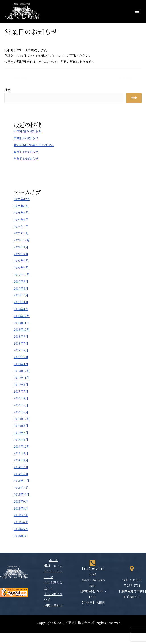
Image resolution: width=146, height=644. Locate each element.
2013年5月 (21, 529)
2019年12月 (22, 274)
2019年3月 (21, 309)
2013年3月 (21, 536)
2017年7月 (21, 391)
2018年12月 (22, 316)
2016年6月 (21, 412)
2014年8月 (21, 460)
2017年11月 (21, 378)
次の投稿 (127, 78)
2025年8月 (21, 206)
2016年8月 (21, 398)
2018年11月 (21, 323)
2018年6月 (21, 350)
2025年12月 (22, 199)
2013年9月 (21, 501)
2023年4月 (21, 220)
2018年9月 (21, 336)
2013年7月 (21, 515)
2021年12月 (22, 240)
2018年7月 (21, 343)
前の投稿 (19, 78)
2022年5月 (21, 233)
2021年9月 (21, 247)
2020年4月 (21, 268)
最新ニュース (53, 565)
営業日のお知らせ (26, 138)
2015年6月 (21, 439)
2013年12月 (21, 481)
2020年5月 (21, 261)
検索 (8, 90)
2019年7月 (21, 295)
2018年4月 (21, 364)
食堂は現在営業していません (34, 145)
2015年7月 (21, 433)
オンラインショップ (53, 574)
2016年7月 (21, 405)
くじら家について (53, 597)
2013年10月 (21, 494)
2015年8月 (21, 426)
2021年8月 (21, 254)
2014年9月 (21, 453)
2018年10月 (22, 329)
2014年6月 (21, 474)
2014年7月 (21, 467)
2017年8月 (21, 385)
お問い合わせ (53, 605)
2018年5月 (21, 357)
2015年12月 (22, 419)
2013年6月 (21, 522)
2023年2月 (21, 226)
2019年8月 (21, 288)
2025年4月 (21, 213)
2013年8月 (21, 508)
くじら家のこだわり (53, 585)
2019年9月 (21, 281)
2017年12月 (22, 371)
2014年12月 (22, 446)
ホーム (53, 560)
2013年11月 (21, 487)
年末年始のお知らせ (28, 131)
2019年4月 (21, 302)
